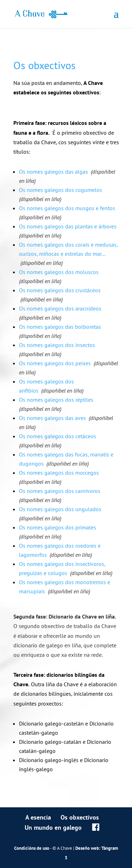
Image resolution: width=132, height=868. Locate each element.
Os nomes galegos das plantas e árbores (68, 226)
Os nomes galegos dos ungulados (60, 509)
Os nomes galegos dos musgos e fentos (67, 208)
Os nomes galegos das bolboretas (60, 327)
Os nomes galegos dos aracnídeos (60, 308)
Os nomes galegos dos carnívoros (60, 491)
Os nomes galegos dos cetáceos (58, 436)
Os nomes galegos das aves (52, 418)
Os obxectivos (80, 817)
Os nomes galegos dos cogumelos (61, 190)
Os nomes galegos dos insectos (57, 345)
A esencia (38, 817)
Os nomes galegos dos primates (58, 527)
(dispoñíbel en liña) (40, 199)
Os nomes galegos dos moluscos (59, 272)
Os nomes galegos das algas (54, 172)
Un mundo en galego (53, 827)
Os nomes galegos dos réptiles (56, 400)
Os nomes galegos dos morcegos (59, 473)
